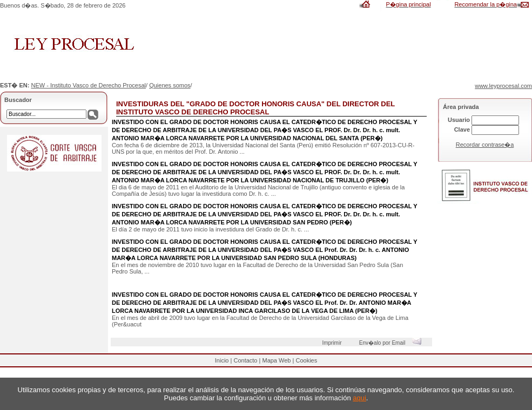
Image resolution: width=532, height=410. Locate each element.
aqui (359, 398)
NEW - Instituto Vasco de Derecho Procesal (88, 85)
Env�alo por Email (393, 343)
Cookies (306, 360)
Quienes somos (170, 85)
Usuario (459, 120)
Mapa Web (276, 360)
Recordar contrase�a (485, 145)
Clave (462, 129)
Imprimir (333, 343)
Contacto (245, 360)
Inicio (222, 360)
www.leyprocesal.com (503, 86)
